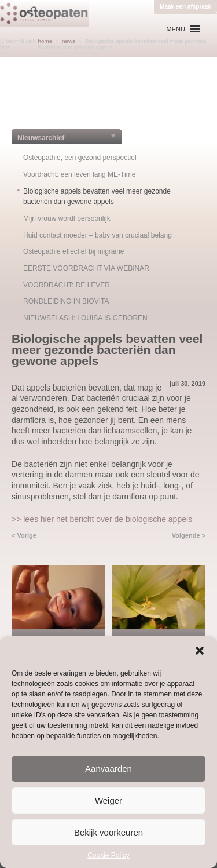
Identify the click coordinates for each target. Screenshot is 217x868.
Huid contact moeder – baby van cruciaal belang (98, 235)
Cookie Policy (108, 855)
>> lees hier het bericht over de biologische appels (102, 519)
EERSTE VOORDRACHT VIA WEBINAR (86, 268)
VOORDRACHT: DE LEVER (67, 285)
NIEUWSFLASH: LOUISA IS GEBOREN (85, 318)
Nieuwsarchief (41, 138)
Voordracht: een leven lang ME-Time (79, 174)
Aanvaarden (108, 769)
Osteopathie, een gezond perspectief (80, 158)
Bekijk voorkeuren (108, 832)
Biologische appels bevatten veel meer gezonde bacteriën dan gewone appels (97, 197)
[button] (200, 651)
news (69, 41)
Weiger (108, 800)
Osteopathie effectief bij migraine (74, 251)
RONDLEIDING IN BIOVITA (66, 301)
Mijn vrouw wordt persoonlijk (67, 218)
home (45, 41)
